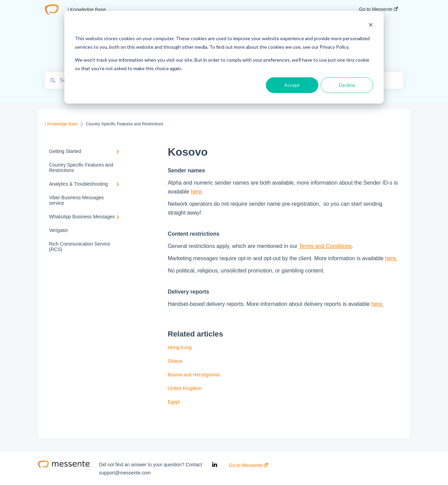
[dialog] (224, 57)
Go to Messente (248, 465)
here (196, 192)
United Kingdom (185, 388)
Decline (347, 85)
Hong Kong (180, 347)
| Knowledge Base (87, 10)
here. (391, 258)
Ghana (175, 361)
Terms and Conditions (325, 246)
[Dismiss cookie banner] (371, 26)
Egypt (174, 402)
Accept (292, 85)
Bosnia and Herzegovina (194, 375)
